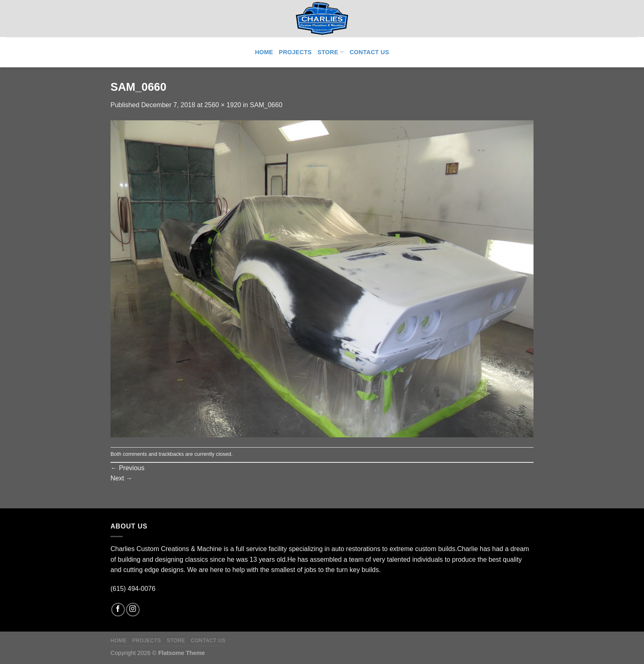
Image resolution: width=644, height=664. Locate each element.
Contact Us (369, 52)
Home (264, 52)
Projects (295, 52)
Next (121, 478)
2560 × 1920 (223, 105)
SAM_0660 (266, 105)
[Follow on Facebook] (118, 610)
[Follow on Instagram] (133, 610)
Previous (128, 468)
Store (331, 52)
